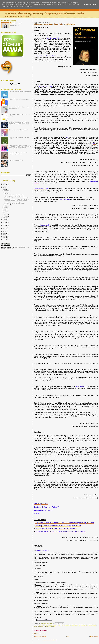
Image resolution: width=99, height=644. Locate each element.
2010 (4, 235)
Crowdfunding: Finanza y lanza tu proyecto (14, 202)
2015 (4, 227)
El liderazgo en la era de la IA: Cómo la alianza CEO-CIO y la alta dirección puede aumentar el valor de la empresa (20, 123)
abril (5, 212)
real (45, 626)
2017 (4, 224)
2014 (4, 229)
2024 (4, 186)
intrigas (73, 625)
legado (76, 625)
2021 (4, 218)
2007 (4, 239)
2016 (4, 225)
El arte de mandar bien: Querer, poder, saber (14, 196)
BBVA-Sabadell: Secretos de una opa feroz (20, 92)
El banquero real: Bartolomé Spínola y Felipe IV (15, 203)
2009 (4, 236)
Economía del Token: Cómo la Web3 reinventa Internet (16, 199)
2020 (4, 219)
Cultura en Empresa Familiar (16, 160)
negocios (85, 625)
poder (95, 625)
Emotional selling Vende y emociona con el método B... (16, 198)
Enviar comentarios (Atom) (49, 640)
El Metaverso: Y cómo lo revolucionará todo (14, 195)
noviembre (7, 192)
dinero (55, 625)
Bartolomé (46, 625)
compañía (51, 625)
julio (5, 208)
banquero (41, 625)
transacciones (53, 626)
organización (91, 625)
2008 (4, 238)
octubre (6, 193)
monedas (81, 625)
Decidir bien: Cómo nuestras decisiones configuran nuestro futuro (19, 153)
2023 (4, 188)
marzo (6, 213)
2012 (4, 232)
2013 (4, 230)
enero (6, 216)
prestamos (36, 626)
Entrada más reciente (40, 637)
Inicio (67, 637)
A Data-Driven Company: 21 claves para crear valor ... (16, 201)
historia (69, 625)
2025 (4, 185)
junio (6, 209)
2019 (4, 221)
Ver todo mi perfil (14, 26)
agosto (6, 206)
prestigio (41, 626)
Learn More (88, 4)
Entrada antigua (93, 637)
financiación (64, 625)
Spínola (48, 626)
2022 (4, 189)
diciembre (7, 191)
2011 (4, 233)
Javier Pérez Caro (17, 23)
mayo (6, 211)
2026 (4, 183)
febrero (6, 215)
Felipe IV (59, 625)
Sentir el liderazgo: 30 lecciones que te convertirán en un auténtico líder (19, 130)
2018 (4, 222)
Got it (95, 4)
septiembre (7, 205)
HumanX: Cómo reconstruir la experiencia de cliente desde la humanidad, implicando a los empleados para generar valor (20, 146)
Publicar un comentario (40, 634)
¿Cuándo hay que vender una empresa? (19, 99)
